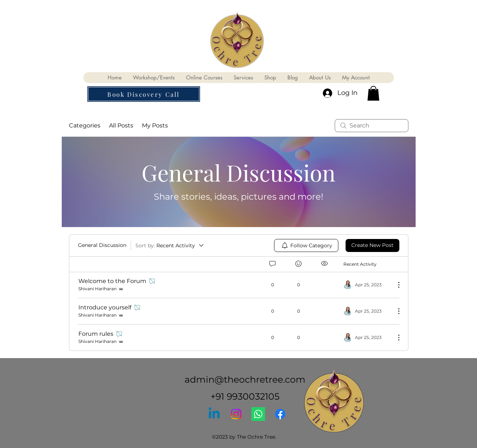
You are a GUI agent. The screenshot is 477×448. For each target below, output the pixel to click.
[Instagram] (236, 414)
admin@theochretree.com (245, 379)
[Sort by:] (170, 245)
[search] (372, 126)
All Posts (121, 125)
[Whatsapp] (258, 414)
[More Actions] (395, 285)
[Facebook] (280, 414)
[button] (144, 94)
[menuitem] (306, 245)
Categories (85, 125)
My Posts (155, 125)
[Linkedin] (214, 414)
